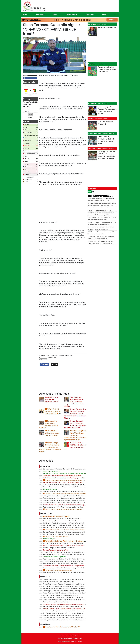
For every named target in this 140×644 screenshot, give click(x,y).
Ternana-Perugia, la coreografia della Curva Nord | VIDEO (62, 543)
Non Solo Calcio (94, 149)
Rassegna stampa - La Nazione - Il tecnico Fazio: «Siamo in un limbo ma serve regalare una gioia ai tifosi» (79, 559)
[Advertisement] (102, 89)
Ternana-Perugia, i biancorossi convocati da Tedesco (61, 595)
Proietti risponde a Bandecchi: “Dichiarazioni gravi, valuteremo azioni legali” (68, 561)
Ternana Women (94, 134)
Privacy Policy (76, 635)
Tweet (55, 364)
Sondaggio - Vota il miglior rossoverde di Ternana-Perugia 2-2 (64, 523)
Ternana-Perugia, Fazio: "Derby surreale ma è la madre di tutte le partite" (67, 609)
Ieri (93, 192)
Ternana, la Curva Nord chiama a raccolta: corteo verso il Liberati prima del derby (70, 586)
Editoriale (92, 24)
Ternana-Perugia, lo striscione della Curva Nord (59, 548)
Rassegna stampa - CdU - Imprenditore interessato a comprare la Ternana (68, 572)
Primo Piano (48, 356)
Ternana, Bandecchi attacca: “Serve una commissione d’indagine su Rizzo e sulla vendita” (73, 505)
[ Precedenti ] (30, 95)
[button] (30, 114)
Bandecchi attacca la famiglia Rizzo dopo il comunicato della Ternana (66, 552)
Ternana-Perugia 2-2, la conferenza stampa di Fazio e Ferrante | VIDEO (67, 528)
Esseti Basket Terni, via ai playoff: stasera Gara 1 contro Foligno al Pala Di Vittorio (70, 597)
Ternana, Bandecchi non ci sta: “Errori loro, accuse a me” (62, 519)
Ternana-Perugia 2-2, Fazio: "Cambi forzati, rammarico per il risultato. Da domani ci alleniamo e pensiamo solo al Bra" (75, 435)
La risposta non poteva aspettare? (54, 557)
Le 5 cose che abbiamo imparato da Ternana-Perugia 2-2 (52, 433)
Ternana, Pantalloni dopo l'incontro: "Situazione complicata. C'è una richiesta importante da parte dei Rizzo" (75, 414)
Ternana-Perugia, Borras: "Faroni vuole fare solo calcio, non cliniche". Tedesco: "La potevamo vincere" (50, 447)
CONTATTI (70, 638)
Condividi (44, 364)
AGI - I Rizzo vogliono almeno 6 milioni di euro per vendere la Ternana (66, 485)
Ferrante (27, 111)
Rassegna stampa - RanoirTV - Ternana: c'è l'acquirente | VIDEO (65, 568)
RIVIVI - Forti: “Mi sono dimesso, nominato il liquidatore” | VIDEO (53, 411)
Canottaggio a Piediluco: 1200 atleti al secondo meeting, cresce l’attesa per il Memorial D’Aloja (75, 591)
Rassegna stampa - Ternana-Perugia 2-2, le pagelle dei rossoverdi (65, 491)
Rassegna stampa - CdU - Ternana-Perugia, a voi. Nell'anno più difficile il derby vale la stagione (75, 555)
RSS (81, 638)
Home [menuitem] (25, 15)
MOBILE (76, 638)
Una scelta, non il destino (52, 471)
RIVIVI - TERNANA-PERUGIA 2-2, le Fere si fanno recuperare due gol (66, 546)
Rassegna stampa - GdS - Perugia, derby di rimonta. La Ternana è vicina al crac (70, 496)
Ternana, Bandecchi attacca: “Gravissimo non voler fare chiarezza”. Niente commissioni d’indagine (76, 487)
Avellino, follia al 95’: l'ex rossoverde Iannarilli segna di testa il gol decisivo (68, 580)
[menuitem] (116, 15)
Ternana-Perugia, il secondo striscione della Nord (59, 521)
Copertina (92, 64)
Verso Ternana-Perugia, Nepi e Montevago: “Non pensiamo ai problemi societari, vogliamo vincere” (76, 600)
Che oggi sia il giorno (50, 489)
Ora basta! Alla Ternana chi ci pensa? (57, 516)
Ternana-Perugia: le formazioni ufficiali (56, 550)
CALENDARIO (62, 638)
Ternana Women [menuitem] (71, 15)
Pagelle (91, 119)
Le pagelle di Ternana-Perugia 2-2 (56, 537)
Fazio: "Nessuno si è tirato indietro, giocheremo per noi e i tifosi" (64, 593)
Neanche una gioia (49, 539)
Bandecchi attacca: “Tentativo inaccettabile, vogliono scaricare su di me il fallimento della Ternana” (76, 604)
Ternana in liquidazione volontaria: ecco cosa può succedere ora (64, 473)
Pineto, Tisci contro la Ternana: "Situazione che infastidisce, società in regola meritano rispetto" (75, 584)
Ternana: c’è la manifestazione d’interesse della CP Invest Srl (65, 494)
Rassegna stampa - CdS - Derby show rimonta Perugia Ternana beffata (67, 498)
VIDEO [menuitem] (105, 15)
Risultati (30, 117)
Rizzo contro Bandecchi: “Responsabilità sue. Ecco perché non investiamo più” (69, 566)
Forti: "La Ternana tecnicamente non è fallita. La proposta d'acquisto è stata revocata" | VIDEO (74, 402)
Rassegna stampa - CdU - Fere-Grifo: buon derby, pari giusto (63, 507)
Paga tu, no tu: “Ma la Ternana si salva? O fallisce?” (61, 627)
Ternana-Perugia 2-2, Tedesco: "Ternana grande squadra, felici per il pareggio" (69, 532)
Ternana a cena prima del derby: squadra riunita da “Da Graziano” (65, 588)
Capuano (27, 109)
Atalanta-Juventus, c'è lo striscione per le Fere (58, 582)
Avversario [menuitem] (90, 15)
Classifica (27, 122)
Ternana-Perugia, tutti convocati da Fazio (57, 602)
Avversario (92, 104)
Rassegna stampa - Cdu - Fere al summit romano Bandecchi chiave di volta (68, 620)
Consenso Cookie (65, 635)
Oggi (90, 192)
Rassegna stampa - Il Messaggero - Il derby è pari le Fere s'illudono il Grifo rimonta (71, 503)
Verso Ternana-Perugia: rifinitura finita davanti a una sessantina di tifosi (67, 611)
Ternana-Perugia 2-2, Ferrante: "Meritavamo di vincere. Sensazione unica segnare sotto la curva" (75, 534)
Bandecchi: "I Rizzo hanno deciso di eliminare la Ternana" (52, 399)
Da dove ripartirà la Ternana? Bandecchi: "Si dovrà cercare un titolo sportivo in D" (70, 469)
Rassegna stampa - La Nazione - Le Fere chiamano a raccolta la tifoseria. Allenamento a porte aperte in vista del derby (83, 615)
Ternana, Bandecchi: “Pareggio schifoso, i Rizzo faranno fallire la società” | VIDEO (70, 525)
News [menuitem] (55, 15)
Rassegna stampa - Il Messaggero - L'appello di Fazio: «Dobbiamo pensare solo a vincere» (73, 563)
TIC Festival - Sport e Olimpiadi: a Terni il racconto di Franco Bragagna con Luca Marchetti (73, 613)
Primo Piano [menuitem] (40, 15)
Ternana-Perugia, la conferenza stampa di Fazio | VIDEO (62, 606)
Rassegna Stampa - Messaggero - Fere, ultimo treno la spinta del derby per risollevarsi (72, 618)
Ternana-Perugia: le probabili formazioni (58, 570)
